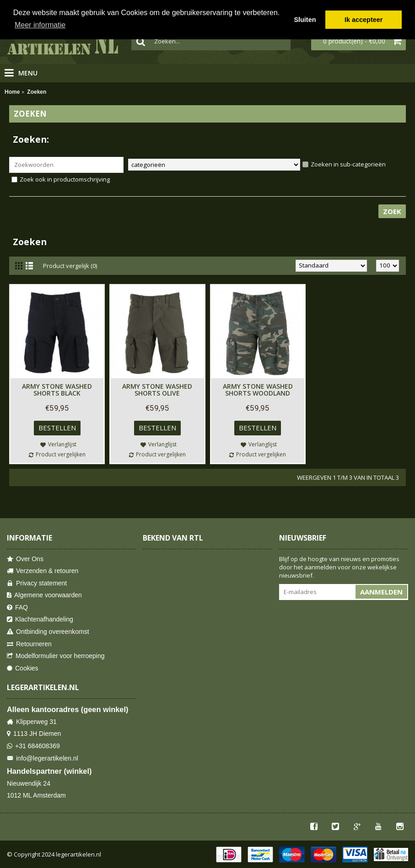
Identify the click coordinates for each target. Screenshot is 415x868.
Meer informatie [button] (40, 25)
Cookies (23, 668)
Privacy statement (37, 583)
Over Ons (25, 559)
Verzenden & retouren (43, 571)
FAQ (17, 608)
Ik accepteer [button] (364, 20)
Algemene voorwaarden (44, 595)
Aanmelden (381, 592)
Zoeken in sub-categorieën (344, 164)
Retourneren (29, 644)
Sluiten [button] (305, 20)
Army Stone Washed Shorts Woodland (258, 390)
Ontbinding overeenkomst (48, 632)
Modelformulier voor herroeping (56, 656)
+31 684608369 (33, 746)
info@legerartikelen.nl (43, 758)
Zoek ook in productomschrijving (61, 179)
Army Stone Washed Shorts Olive (157, 390)
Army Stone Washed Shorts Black (57, 390)
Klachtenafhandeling (40, 619)
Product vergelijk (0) (70, 266)
